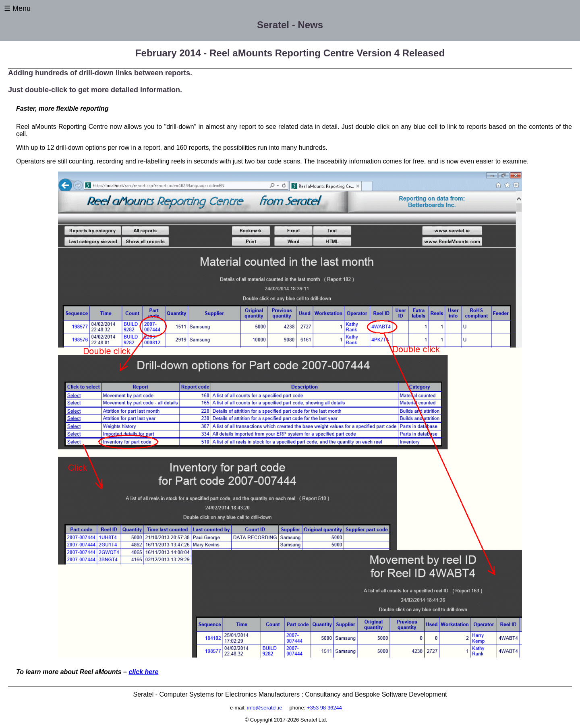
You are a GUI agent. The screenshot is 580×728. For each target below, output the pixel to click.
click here (143, 672)
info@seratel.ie (265, 708)
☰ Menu (17, 8)
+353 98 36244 (324, 708)
